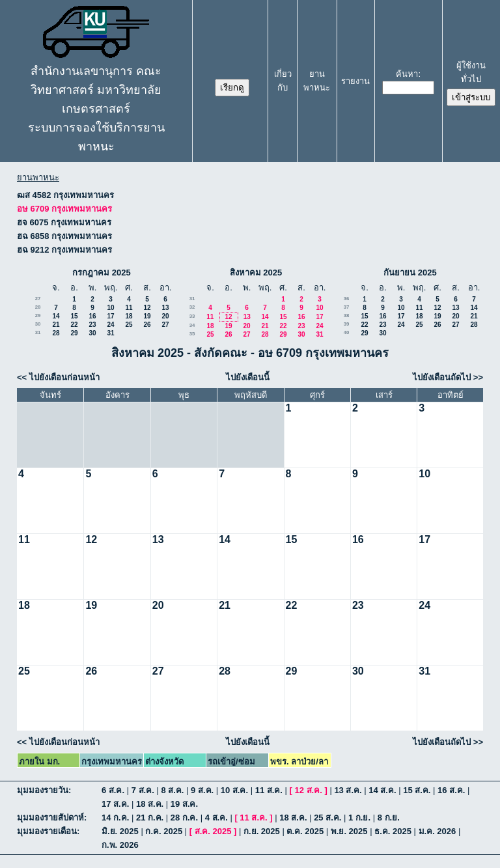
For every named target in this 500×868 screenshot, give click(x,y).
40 (347, 332)
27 (38, 299)
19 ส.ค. (184, 804)
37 (347, 307)
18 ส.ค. (150, 804)
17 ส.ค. (115, 804)
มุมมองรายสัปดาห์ (50, 818)
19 (147, 316)
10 (110, 308)
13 (165, 308)
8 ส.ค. (172, 790)
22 (74, 325)
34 (192, 325)
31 (38, 332)
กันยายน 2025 (410, 273)
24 (110, 325)
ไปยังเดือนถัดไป (442, 377)
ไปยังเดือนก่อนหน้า (64, 377)
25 (129, 325)
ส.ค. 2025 (213, 831)
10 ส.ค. (234, 790)
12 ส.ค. (309, 790)
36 (347, 299)
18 (129, 316)
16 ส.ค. (451, 790)
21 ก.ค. (150, 818)
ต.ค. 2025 (305, 831)
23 (92, 325)
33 (192, 316)
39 (347, 324)
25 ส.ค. (327, 818)
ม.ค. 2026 (437, 831)
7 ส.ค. (143, 790)
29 (38, 315)
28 (38, 307)
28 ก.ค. (184, 818)
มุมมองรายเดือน (47, 831)
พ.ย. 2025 (349, 831)
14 (56, 316)
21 (56, 325)
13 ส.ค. (348, 790)
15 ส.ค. (417, 790)
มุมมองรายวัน (43, 790)
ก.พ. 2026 (120, 845)
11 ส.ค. (269, 790)
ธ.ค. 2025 (393, 831)
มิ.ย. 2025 (120, 831)
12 (147, 308)
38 (347, 315)
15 (74, 316)
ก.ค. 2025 (164, 831)
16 (92, 316)
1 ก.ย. (359, 818)
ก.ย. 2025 (262, 831)
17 (110, 316)
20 (165, 316)
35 (192, 334)
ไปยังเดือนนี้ (248, 377)
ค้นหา (407, 74)
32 (192, 307)
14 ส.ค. (382, 790)
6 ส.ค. (113, 790)
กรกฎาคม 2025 (102, 273)
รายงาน (355, 81)
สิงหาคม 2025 (256, 273)
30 (38, 324)
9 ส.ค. (202, 790)
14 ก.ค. (115, 818)
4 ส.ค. (216, 818)
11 (129, 308)
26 (147, 325)
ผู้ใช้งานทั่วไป (471, 72)
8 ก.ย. (389, 818)
